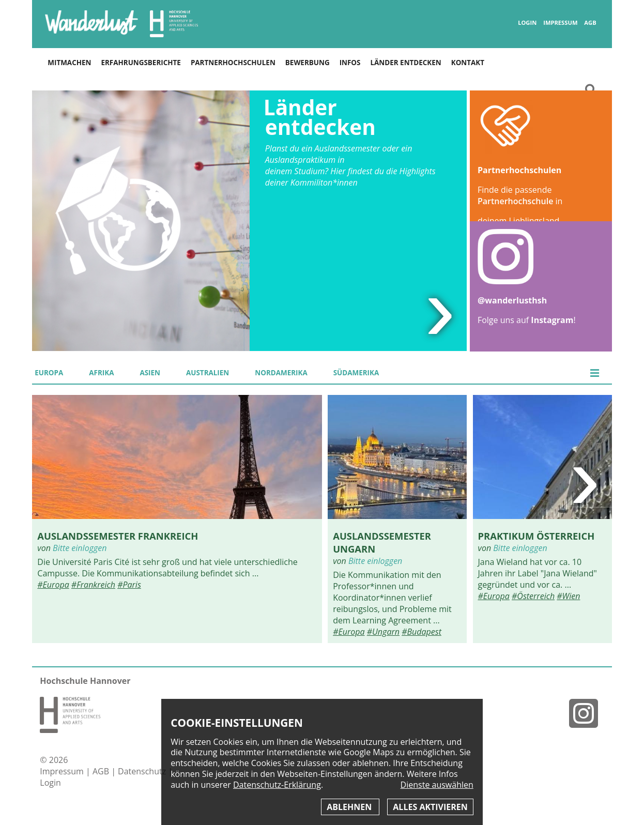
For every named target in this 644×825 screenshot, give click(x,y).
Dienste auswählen (437, 785)
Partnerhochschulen (233, 63)
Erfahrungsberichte (141, 63)
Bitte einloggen (80, 548)
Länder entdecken (405, 63)
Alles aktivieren (430, 807)
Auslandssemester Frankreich (118, 536)
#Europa (53, 585)
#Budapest (421, 632)
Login (527, 23)
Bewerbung (308, 63)
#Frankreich (93, 585)
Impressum (560, 23)
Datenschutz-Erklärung (277, 785)
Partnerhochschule (515, 201)
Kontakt (468, 63)
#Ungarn (383, 632)
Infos (350, 63)
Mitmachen (69, 63)
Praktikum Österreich (536, 536)
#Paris (129, 585)
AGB (590, 23)
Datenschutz (143, 771)
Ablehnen (350, 807)
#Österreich (533, 596)
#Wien (568, 596)
